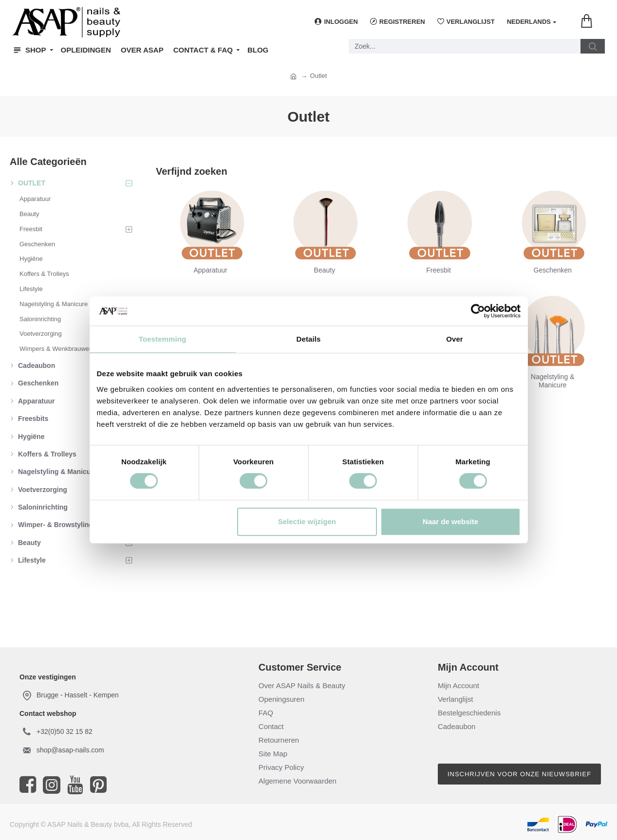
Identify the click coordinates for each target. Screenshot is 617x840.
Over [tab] (455, 339)
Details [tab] (309, 339)
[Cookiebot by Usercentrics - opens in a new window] (478, 311)
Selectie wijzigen (307, 521)
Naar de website (450, 521)
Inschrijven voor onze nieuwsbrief (519, 774)
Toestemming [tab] (163, 339)
